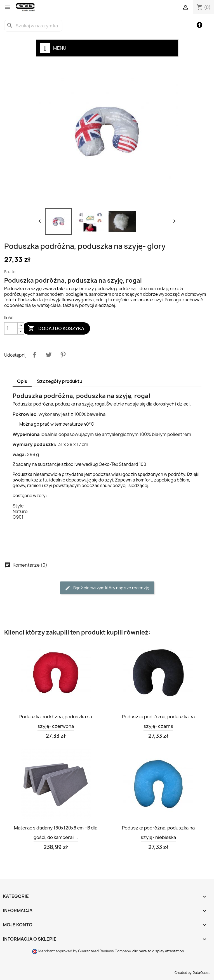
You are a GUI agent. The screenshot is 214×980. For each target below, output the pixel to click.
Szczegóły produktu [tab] (60, 381)
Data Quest (201, 973)
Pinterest (63, 355)
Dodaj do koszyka (56, 328)
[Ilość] (11, 328)
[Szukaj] (33, 26)
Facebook (200, 25)
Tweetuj (49, 355)
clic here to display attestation (158, 951)
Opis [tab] (22, 381)
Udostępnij (34, 355)
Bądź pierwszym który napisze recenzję (107, 588)
